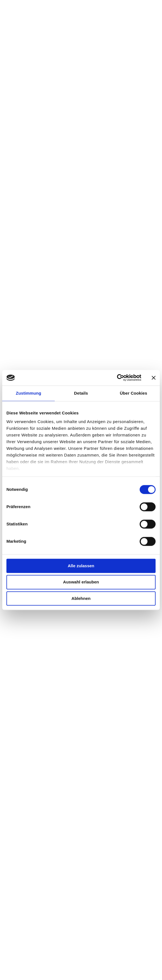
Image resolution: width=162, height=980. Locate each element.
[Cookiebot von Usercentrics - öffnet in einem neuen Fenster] (117, 378)
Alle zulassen (81, 566)
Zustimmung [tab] (29, 393)
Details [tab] (81, 393)
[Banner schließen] (154, 378)
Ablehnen (81, 598)
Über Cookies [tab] (134, 393)
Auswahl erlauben (81, 582)
